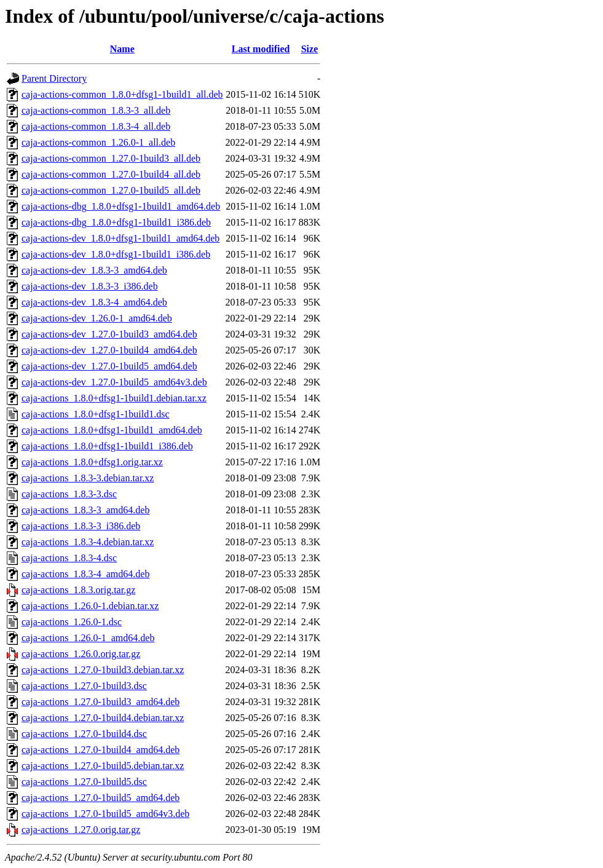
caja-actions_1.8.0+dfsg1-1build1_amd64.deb (112, 430)
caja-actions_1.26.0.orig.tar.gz (81, 654)
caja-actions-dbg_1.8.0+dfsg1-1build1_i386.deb (116, 222)
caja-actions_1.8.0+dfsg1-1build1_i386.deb (107, 446)
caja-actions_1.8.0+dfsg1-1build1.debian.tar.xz (114, 398)
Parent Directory (54, 78)
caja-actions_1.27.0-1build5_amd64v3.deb (105, 814)
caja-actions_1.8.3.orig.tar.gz (78, 590)
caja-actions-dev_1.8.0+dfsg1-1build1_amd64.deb (120, 238)
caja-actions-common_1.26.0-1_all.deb (98, 142)
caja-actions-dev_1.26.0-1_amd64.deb (97, 318)
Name (122, 49)
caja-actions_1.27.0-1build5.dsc (84, 782)
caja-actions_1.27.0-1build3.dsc (84, 686)
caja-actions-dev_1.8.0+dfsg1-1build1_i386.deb (116, 254)
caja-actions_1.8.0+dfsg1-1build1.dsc (96, 414)
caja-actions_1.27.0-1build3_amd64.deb (100, 702)
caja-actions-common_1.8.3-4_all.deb (96, 126)
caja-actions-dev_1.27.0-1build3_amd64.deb (109, 334)
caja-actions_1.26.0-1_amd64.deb (88, 638)
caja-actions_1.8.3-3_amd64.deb (85, 510)
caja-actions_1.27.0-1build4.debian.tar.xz (103, 718)
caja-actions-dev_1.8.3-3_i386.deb (90, 286)
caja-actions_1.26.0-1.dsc (72, 622)
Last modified (261, 49)
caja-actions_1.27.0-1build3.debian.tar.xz (103, 670)
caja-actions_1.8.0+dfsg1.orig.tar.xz (92, 462)
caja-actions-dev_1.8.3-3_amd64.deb (94, 270)
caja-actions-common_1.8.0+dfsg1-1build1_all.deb (122, 94)
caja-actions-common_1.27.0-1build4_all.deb (111, 174)
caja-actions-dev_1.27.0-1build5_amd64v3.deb (114, 382)
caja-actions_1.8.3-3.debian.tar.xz (88, 478)
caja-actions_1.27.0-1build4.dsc (84, 734)
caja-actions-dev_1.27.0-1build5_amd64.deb (109, 366)
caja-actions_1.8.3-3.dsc (69, 494)
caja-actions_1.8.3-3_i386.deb (81, 526)
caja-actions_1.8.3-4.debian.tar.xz (88, 542)
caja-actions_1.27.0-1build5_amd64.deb (100, 798)
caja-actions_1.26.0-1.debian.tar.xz (90, 606)
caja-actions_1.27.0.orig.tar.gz (81, 830)
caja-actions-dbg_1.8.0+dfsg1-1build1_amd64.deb (121, 206)
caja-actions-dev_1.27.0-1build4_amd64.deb (109, 350)
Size (310, 49)
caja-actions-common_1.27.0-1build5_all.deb (111, 190)
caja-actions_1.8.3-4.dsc (69, 558)
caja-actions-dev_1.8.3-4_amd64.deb (94, 302)
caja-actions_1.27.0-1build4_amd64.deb (100, 750)
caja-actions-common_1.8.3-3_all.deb (96, 110)
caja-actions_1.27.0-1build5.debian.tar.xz (103, 766)
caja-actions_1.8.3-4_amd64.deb (85, 574)
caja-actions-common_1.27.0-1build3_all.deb (111, 158)
